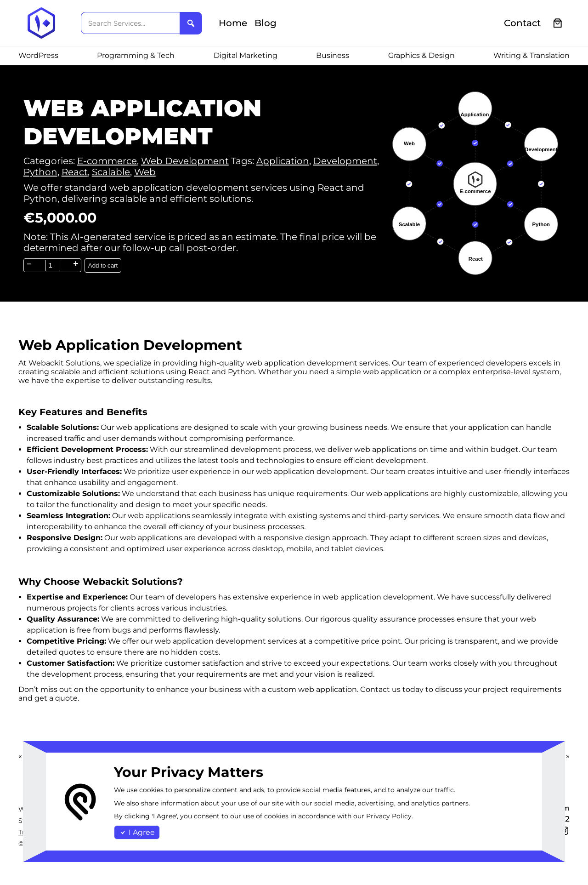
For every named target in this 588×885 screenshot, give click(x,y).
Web (145, 172)
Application (283, 161)
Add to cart (103, 265)
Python (40, 172)
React (75, 172)
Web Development (185, 161)
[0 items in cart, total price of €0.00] (558, 23)
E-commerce (107, 161)
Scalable (111, 172)
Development (345, 161)
